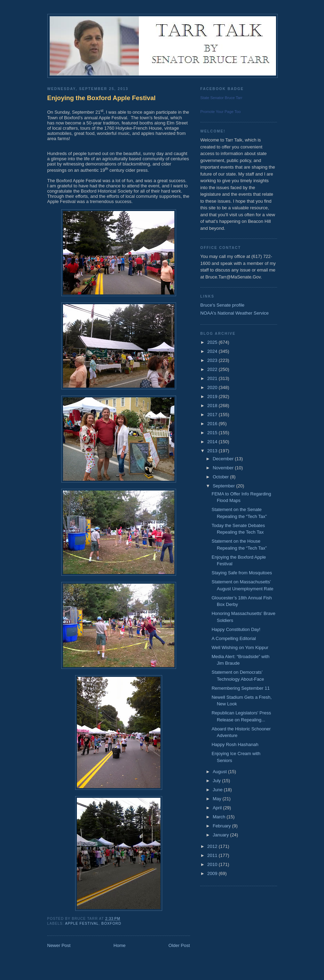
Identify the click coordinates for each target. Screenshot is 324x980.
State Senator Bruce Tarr (222, 98)
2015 (213, 433)
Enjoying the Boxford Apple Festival (102, 98)
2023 (213, 360)
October (221, 477)
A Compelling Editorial (234, 638)
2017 (213, 415)
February (222, 826)
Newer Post (59, 945)
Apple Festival (82, 924)
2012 (213, 846)
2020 (213, 387)
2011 (213, 855)
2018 (213, 406)
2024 (213, 351)
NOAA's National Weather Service (235, 313)
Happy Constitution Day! (236, 629)
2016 (213, 424)
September (224, 486)
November (224, 468)
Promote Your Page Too (221, 112)
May (218, 799)
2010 (213, 864)
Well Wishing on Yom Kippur (240, 647)
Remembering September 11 (241, 688)
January (221, 835)
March (220, 817)
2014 (213, 442)
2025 (213, 342)
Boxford (111, 924)
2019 (213, 396)
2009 (213, 873)
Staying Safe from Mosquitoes (242, 573)
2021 (213, 378)
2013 (213, 451)
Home (120, 945)
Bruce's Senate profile (223, 305)
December (224, 459)
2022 (213, 369)
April (218, 808)
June (218, 790)
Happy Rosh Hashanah (235, 744)
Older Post (179, 945)
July (217, 781)
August (220, 772)
